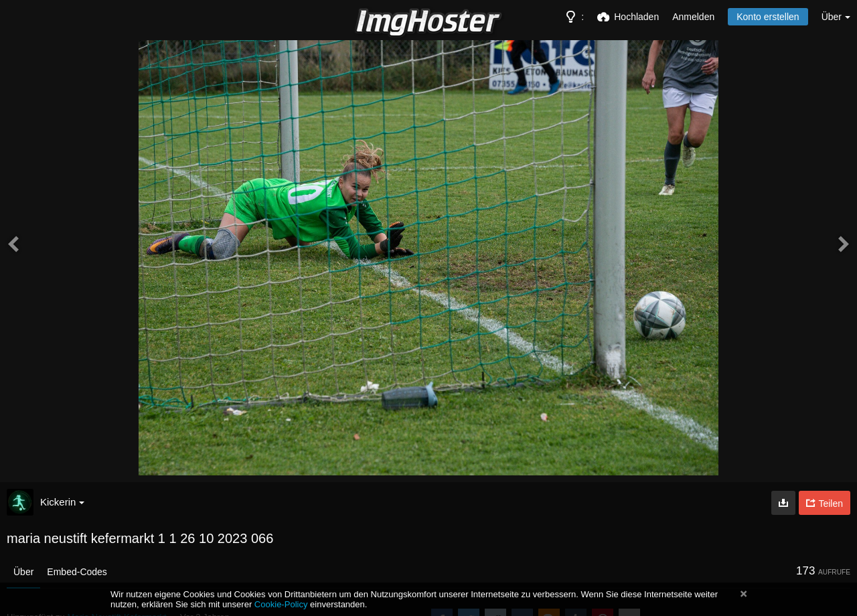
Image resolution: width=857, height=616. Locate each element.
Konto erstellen (768, 17)
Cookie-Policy (281, 604)
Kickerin (62, 502)
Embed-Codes (77, 572)
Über (23, 572)
